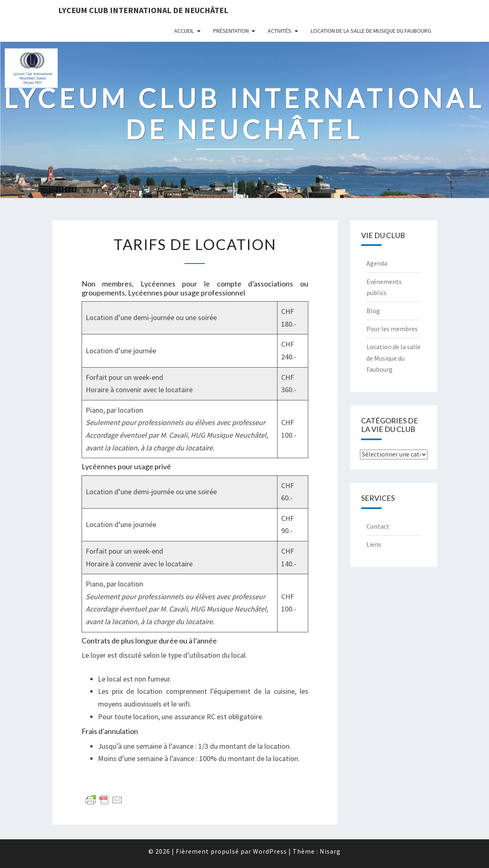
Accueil (184, 31)
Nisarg (330, 851)
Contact (378, 526)
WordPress (270, 851)
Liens (374, 544)
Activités (280, 31)
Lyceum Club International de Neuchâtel (143, 10)
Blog (373, 311)
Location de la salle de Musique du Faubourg (371, 31)
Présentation (231, 31)
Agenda (377, 263)
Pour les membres (392, 329)
